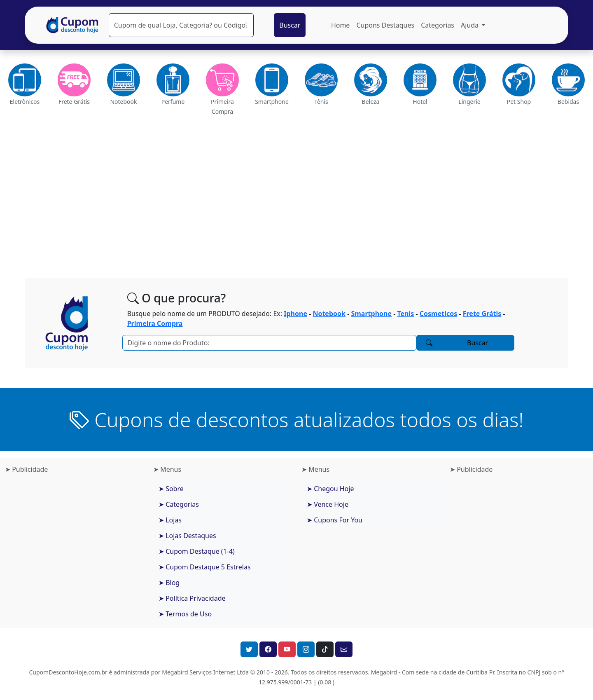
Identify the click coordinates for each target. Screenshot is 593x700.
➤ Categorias (179, 504)
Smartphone (371, 314)
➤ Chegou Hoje (330, 489)
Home (341, 25)
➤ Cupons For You (335, 520)
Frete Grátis (482, 314)
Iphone (295, 314)
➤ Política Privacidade (192, 598)
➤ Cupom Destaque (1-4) (197, 551)
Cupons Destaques (385, 25)
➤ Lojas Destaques (187, 536)
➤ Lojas (170, 520)
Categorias (438, 25)
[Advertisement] (296, 194)
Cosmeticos (438, 314)
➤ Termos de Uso (185, 614)
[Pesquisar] (181, 25)
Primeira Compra (155, 323)
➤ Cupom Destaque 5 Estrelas (205, 567)
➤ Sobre (171, 489)
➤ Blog (169, 583)
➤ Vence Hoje (328, 504)
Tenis (405, 314)
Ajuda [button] (470, 25)
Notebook (329, 314)
